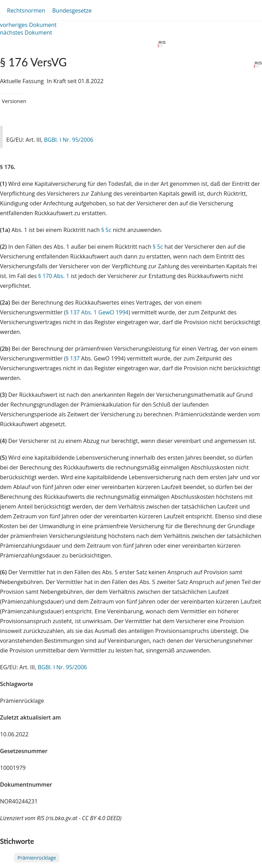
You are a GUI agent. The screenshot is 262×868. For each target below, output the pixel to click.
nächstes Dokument (26, 32)
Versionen (14, 101)
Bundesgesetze (72, 10)
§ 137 (73, 358)
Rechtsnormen (26, 10)
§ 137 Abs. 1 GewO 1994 (97, 312)
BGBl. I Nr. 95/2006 (69, 140)
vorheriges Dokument (28, 25)
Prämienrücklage (37, 858)
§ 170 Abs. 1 (54, 276)
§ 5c (106, 230)
